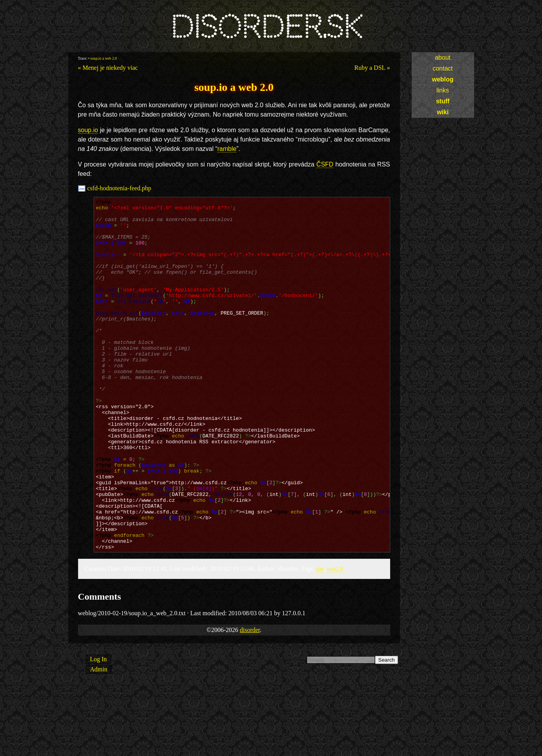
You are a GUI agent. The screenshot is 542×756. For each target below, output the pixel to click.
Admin (99, 739)
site (320, 639)
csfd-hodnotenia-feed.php (119, 188)
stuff (443, 101)
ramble (227, 149)
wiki (442, 112)
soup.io (88, 130)
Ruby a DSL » (372, 68)
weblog (443, 79)
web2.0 (335, 639)
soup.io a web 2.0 (104, 58)
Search (386, 730)
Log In (99, 729)
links (442, 90)
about (442, 58)
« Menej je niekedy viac (108, 68)
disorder (250, 700)
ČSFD (325, 164)
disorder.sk (266, 27)
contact (443, 68)
